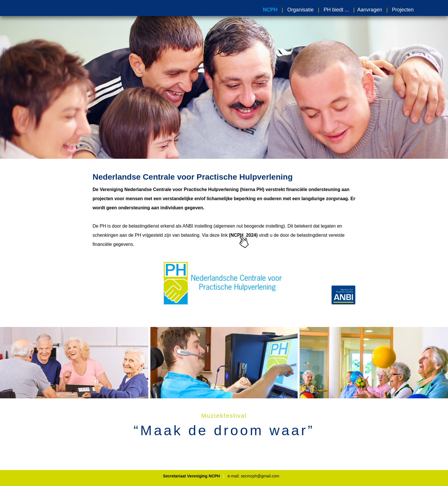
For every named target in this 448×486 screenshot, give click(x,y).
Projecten (403, 10)
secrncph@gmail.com (260, 476)
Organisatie (301, 10)
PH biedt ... (335, 10)
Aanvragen (370, 10)
